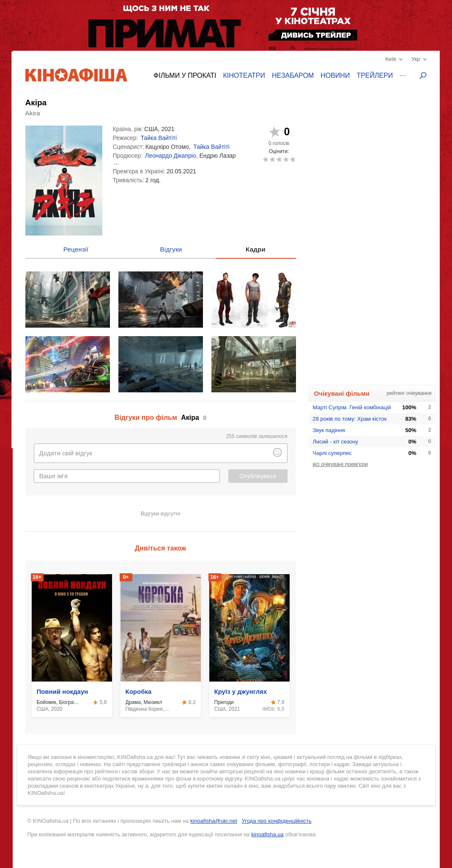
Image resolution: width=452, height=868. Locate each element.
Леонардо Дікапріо (171, 156)
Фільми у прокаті (185, 75)
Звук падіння (329, 430)
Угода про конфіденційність (277, 821)
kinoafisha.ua (267, 834)
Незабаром (293, 75)
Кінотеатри (244, 75)
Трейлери (375, 75)
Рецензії (76, 249)
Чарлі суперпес (332, 453)
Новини (335, 75)
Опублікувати (258, 476)
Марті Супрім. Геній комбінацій (352, 407)
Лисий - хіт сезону (336, 442)
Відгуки (171, 249)
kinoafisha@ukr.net (214, 821)
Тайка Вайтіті (159, 138)
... (117, 162)
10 (292, 159)
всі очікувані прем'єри (340, 464)
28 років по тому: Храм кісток (350, 419)
